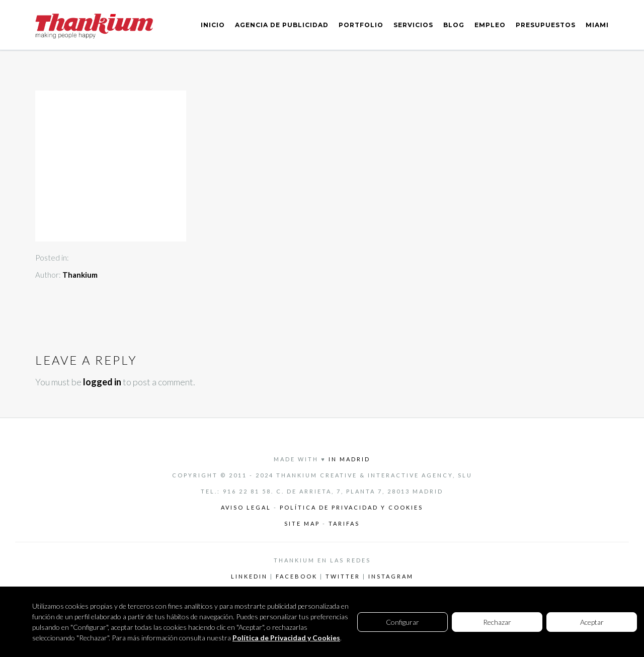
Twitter (343, 576)
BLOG (454, 25)
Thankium (80, 275)
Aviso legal (246, 507)
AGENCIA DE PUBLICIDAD (282, 25)
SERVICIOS (413, 25)
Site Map (303, 523)
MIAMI (597, 25)
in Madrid (349, 459)
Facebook (297, 576)
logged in (102, 382)
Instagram (391, 576)
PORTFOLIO (361, 25)
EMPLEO (490, 25)
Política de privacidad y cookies (351, 507)
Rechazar (497, 622)
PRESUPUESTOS (546, 25)
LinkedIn (249, 576)
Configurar (403, 622)
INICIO (213, 25)
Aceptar (592, 622)
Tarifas (344, 523)
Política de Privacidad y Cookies (286, 638)
